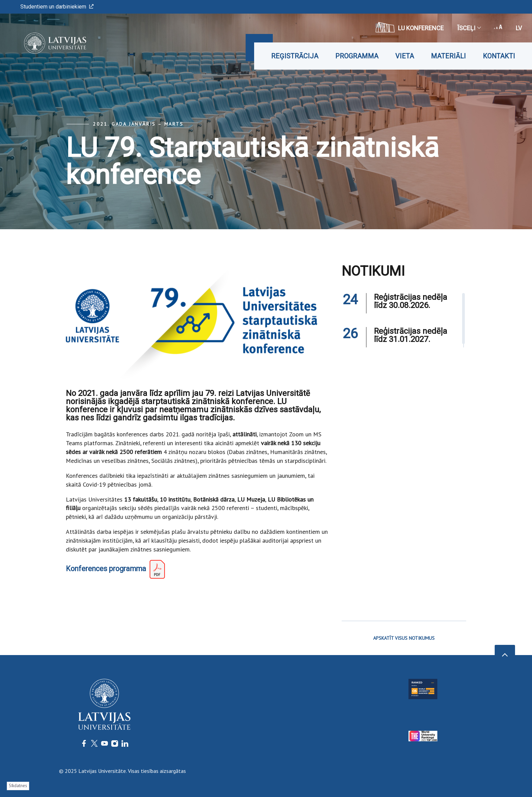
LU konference (410, 27)
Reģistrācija (295, 56)
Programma (357, 56)
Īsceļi (469, 28)
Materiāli (448, 56)
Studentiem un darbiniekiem (57, 7)
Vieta (405, 56)
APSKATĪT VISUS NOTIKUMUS (404, 638)
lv (519, 28)
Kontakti (499, 56)
